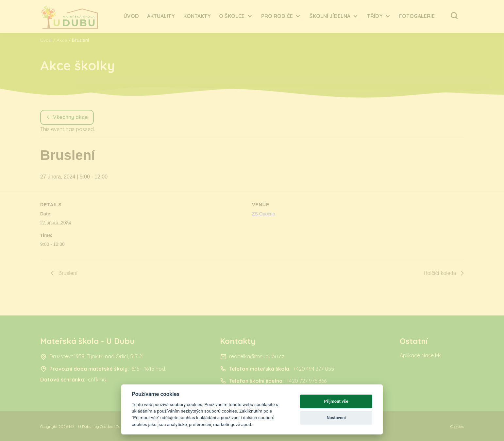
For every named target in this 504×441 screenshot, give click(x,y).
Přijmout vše (336, 401)
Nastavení (336, 418)
